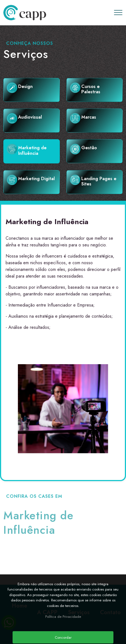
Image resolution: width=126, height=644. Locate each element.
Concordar (63, 637)
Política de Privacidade (63, 617)
